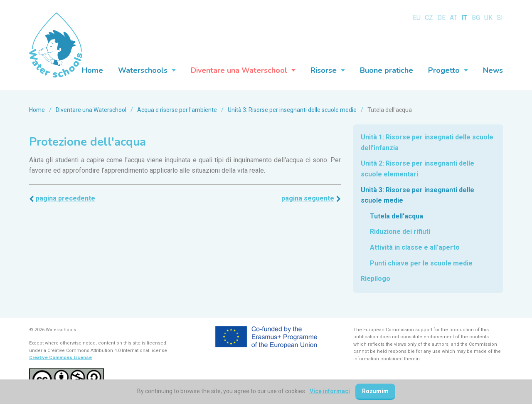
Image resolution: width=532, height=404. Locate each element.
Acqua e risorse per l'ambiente (177, 110)
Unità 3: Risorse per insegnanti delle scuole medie (292, 110)
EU (417, 18)
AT (453, 18)
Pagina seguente (308, 198)
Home (37, 110)
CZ (429, 18)
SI (500, 18)
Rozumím (375, 391)
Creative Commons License (60, 358)
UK (488, 18)
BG (476, 18)
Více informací (330, 391)
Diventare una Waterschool (91, 110)
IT (464, 18)
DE (441, 18)
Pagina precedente (65, 198)
